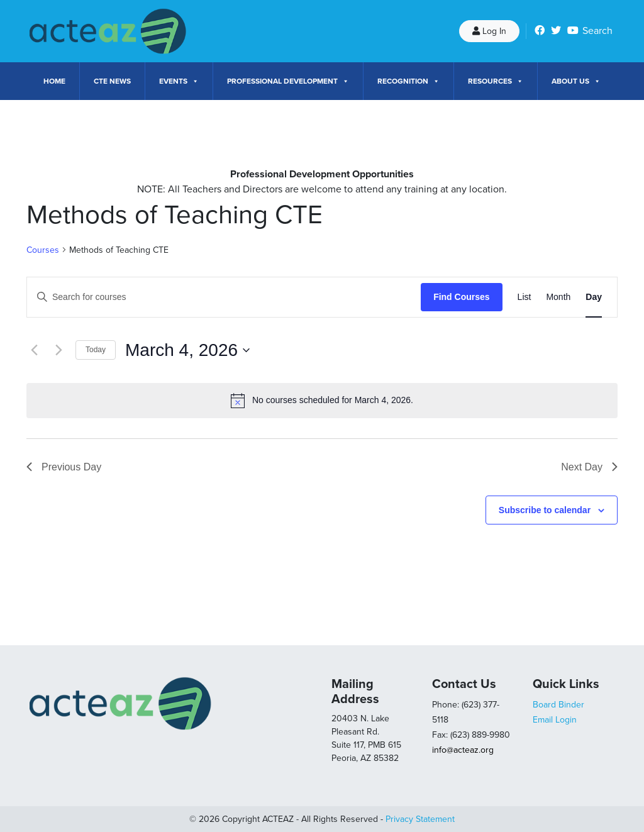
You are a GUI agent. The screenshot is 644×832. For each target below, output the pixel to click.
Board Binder (558, 705)
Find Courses (461, 297)
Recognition (408, 81)
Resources (496, 81)
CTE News (112, 81)
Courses (43, 250)
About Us (576, 81)
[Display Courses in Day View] (594, 297)
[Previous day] (34, 350)
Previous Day (64, 467)
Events (179, 81)
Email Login (555, 720)
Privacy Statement (420, 819)
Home (54, 81)
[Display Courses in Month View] (558, 297)
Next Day (589, 467)
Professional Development (288, 81)
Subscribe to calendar (545, 510)
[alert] (322, 401)
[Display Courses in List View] (525, 297)
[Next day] (58, 350)
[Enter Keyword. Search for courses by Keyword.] (224, 297)
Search (597, 31)
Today (96, 350)
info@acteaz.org (463, 750)
